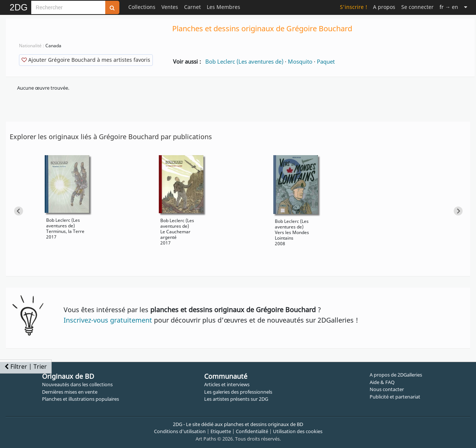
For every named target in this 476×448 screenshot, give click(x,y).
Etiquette (221, 431)
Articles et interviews (227, 384)
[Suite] (466, 7)
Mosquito (300, 61)
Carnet (192, 7)
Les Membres (223, 7)
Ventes (170, 7)
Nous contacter (387, 389)
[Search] (68, 7)
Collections (142, 7)
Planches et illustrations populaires (81, 399)
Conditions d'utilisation (180, 431)
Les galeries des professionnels (238, 392)
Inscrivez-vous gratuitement (108, 320)
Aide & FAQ (382, 382)
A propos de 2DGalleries (396, 375)
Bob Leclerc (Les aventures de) (244, 61)
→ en (449, 7)
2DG (19, 7)
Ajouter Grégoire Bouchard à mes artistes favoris (86, 60)
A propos (384, 7)
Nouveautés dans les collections (77, 384)
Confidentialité (252, 431)
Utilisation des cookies (298, 431)
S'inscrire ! (353, 7)
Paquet (326, 61)
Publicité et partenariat (395, 397)
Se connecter (417, 7)
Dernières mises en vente (70, 392)
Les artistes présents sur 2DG (236, 399)
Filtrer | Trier (26, 367)
